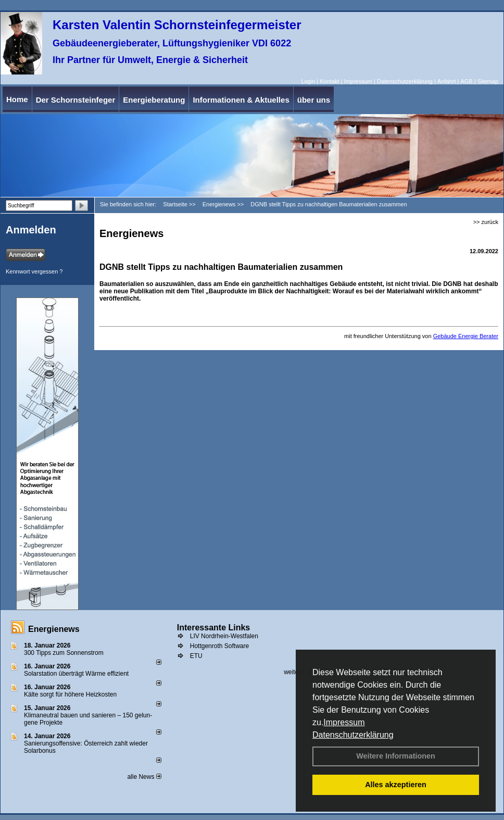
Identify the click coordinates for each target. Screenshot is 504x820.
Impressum (344, 722)
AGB (466, 81)
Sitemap (488, 81)
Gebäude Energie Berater (466, 336)
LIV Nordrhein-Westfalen (224, 636)
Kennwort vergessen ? (34, 271)
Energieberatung (154, 100)
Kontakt (329, 81)
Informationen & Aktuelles (241, 100)
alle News (144, 777)
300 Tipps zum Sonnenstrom (64, 653)
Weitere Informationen (396, 756)
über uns (314, 100)
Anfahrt (446, 81)
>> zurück (486, 222)
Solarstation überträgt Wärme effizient (76, 674)
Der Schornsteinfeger (76, 100)
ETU (196, 656)
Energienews (54, 629)
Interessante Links (214, 628)
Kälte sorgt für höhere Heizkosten (71, 694)
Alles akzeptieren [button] (396, 785)
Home (17, 99)
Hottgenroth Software (219, 646)
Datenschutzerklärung (353, 735)
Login (308, 81)
